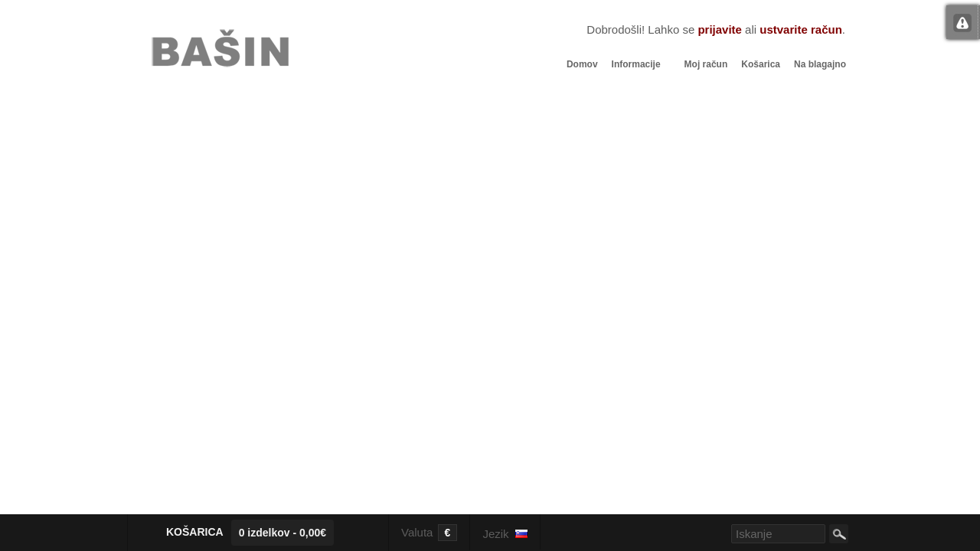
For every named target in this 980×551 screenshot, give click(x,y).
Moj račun (706, 64)
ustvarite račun (801, 29)
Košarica (761, 64)
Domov (582, 64)
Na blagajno (820, 64)
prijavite (720, 29)
